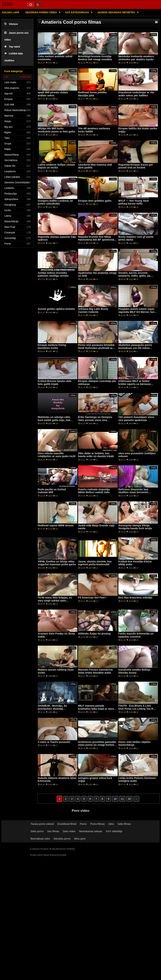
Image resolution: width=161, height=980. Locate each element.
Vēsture (11, 24)
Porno (83, 824)
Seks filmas (124, 824)
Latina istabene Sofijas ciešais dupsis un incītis (56, 166)
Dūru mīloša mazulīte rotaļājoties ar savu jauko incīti (57, 455)
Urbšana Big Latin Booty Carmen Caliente (93, 310)
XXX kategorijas (77, 12)
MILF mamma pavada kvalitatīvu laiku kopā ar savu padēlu (96, 709)
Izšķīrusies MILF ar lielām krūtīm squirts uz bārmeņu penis (135, 384)
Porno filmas (97, 824)
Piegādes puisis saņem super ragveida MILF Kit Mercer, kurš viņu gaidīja (137, 312)
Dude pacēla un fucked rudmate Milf (52, 491)
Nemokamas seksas (91, 831)
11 (122, 799)
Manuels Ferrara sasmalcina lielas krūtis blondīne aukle (95, 671)
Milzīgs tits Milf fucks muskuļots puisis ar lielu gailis (56, 130)
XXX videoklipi (114, 831)
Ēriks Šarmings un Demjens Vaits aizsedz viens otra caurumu (95, 420)
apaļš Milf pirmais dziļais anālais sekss (53, 94)
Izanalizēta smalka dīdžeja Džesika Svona (134, 671)
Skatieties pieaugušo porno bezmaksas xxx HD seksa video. (135, 348)
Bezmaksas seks (40, 839)
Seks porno (37, 831)
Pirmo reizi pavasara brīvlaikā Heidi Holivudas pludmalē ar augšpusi (96, 348)
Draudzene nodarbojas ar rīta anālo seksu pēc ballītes (136, 94)
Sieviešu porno (62, 839)
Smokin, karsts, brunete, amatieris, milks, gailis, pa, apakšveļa (135, 276)
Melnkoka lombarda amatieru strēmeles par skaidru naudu (136, 58)
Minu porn (80, 839)
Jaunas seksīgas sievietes (116, 12)
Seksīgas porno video (41, 12)
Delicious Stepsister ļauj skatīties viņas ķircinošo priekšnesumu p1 (133, 492)
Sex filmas (53, 831)
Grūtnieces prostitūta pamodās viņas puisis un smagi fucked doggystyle (97, 745)
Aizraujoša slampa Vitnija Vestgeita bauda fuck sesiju (135, 527)
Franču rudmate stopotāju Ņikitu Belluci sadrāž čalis (94, 491)
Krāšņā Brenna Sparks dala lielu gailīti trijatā (55, 383)
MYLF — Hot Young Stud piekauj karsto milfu (134, 202)
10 (115, 799)
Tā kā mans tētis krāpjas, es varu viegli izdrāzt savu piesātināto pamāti (55, 601)
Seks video (69, 831)
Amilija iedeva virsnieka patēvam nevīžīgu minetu (53, 274)
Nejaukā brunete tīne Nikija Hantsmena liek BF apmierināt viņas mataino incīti (97, 240)
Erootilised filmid (67, 824)
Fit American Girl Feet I (92, 598)
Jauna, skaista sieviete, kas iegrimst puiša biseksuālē (95, 563)
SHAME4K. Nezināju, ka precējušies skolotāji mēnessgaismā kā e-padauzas (56, 709)
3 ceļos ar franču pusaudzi (54, 742)
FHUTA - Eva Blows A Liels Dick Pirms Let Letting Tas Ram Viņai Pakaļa (138, 709)
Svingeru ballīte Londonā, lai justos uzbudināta (55, 202)
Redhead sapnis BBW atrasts (56, 525)
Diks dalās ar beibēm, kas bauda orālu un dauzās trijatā (96, 455)
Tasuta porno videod (42, 824)
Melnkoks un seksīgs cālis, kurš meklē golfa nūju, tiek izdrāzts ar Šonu (54, 420)
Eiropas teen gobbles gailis (95, 201)
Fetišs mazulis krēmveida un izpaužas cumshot (136, 635)
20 (129, 799)
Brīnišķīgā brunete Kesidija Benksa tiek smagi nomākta (95, 58)
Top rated (12, 47)
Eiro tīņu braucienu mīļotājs (135, 598)
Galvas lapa (11, 12)
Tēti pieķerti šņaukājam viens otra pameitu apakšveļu (136, 419)
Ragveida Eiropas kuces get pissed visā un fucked (136, 166)
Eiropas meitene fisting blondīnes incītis (52, 346)
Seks (111, 824)
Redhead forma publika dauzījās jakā (92, 94)
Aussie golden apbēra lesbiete (56, 309)
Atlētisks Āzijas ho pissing (94, 634)
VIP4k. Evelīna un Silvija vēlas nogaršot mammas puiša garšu (57, 563)
